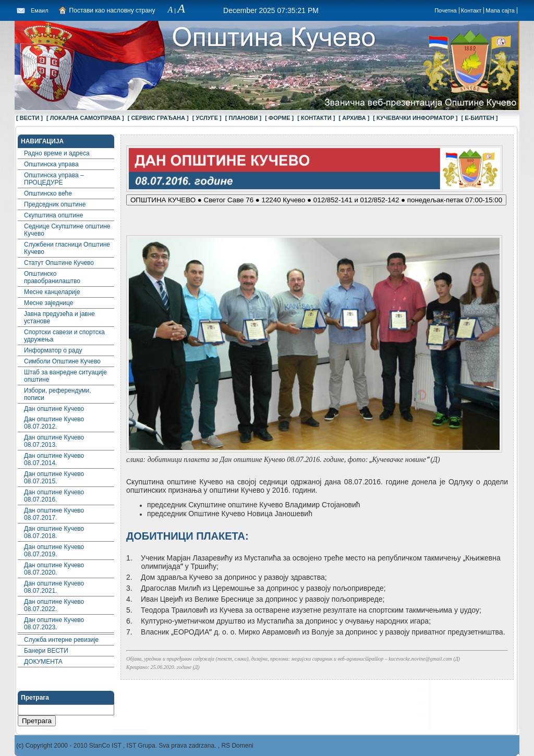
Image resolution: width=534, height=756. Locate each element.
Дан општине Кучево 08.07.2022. (54, 605)
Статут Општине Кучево (59, 263)
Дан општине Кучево (54, 409)
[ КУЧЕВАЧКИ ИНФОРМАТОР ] (415, 118)
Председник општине (55, 204)
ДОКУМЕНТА (43, 662)
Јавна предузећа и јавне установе (59, 318)
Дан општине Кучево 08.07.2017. (54, 514)
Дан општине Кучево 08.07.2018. (54, 532)
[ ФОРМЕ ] (279, 118)
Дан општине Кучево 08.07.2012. (54, 423)
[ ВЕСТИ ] (29, 118)
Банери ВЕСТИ (46, 651)
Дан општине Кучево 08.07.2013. (54, 441)
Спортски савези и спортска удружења (64, 336)
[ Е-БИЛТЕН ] (480, 118)
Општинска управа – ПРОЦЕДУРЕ (54, 179)
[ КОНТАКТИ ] (316, 118)
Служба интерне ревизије (61, 640)
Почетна (446, 10)
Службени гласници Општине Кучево (67, 248)
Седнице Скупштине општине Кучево (67, 230)
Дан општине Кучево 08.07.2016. (54, 496)
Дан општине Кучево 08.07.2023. (54, 624)
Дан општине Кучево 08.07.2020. (54, 569)
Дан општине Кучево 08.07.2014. (54, 459)
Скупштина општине (53, 215)
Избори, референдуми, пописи (58, 394)
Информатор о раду (53, 350)
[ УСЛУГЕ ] (207, 118)
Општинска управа (51, 164)
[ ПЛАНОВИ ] (243, 118)
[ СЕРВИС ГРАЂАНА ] (158, 118)
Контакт (471, 10)
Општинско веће (48, 193)
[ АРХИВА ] (354, 118)
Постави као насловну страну (112, 10)
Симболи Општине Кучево (62, 361)
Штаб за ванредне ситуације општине (65, 376)
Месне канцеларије (52, 292)
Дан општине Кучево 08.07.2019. (54, 551)
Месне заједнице (48, 303)
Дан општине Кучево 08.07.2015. (54, 478)
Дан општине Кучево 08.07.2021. (54, 587)
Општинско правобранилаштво (52, 277)
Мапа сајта (500, 10)
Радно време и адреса (57, 153)
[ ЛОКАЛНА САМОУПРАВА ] (85, 118)
